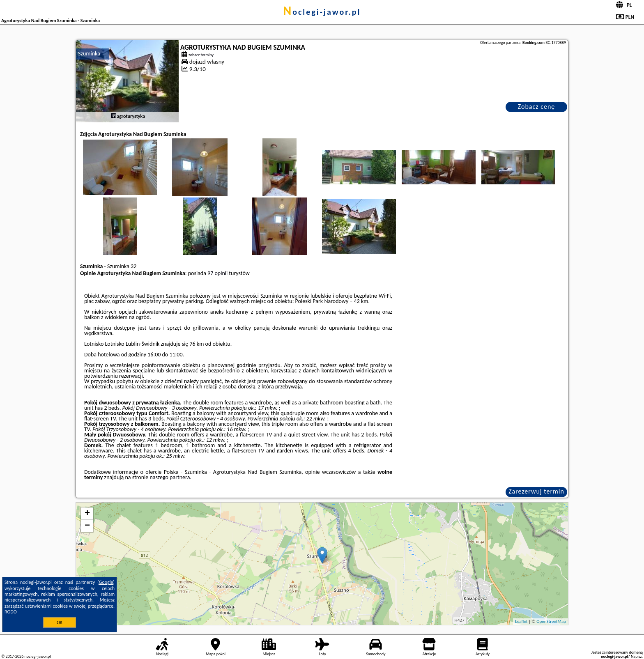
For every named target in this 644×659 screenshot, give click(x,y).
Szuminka (89, 54)
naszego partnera (170, 477)
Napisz (636, 656)
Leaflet (521, 621)
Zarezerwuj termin (536, 491)
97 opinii (217, 273)
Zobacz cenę (537, 107)
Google (106, 582)
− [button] (87, 526)
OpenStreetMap (551, 621)
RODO (11, 612)
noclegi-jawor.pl (322, 12)
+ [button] (87, 514)
